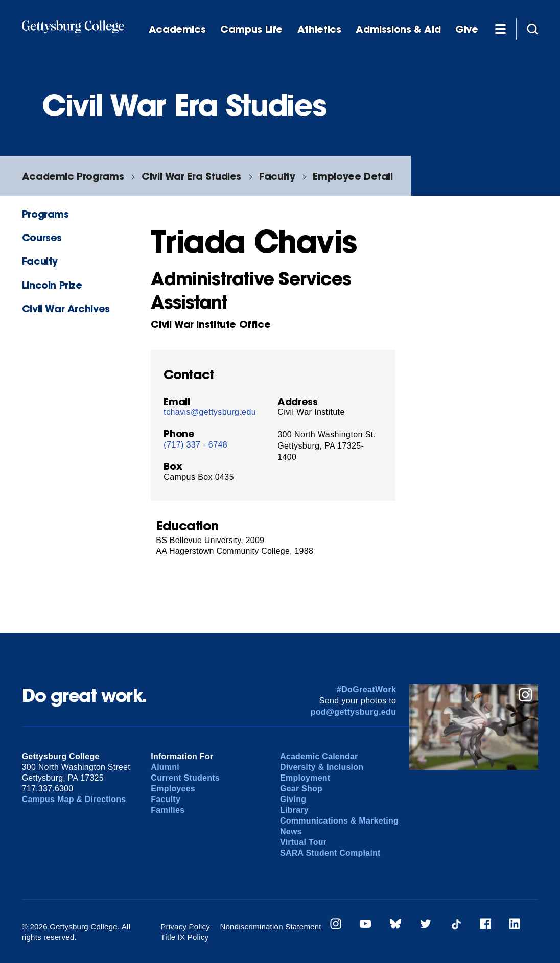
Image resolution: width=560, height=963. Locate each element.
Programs (45, 214)
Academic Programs (73, 176)
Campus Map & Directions (74, 799)
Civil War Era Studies (191, 176)
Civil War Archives (66, 308)
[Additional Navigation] (501, 29)
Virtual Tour (303, 842)
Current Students (185, 778)
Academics (177, 29)
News (291, 831)
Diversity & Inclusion (322, 767)
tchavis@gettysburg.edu (210, 412)
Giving (293, 799)
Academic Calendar (319, 756)
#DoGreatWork (367, 689)
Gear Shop (301, 789)
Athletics (319, 29)
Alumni (165, 767)
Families (168, 810)
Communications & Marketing (339, 821)
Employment (305, 778)
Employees (173, 789)
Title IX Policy (184, 937)
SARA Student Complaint (330, 853)
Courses (42, 237)
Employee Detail (353, 176)
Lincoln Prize (52, 285)
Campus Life (251, 29)
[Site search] (532, 29)
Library (294, 810)
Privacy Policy (185, 926)
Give (466, 29)
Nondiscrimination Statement (270, 926)
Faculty (277, 176)
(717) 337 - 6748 (195, 445)
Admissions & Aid (398, 29)
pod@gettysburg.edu (354, 712)
